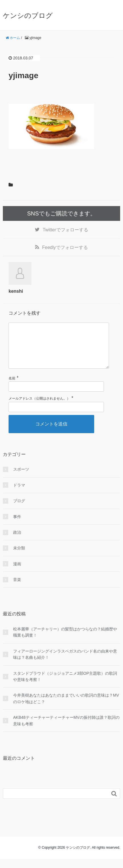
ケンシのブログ (28, 15)
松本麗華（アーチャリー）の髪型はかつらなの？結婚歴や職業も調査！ (65, 641)
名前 (12, 387)
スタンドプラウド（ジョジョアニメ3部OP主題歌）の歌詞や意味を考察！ (65, 686)
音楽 (17, 589)
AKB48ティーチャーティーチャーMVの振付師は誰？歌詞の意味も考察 (66, 730)
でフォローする (65, 230)
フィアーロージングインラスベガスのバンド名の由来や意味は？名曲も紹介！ (65, 663)
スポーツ (21, 478)
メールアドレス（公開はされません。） (39, 408)
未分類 (19, 557)
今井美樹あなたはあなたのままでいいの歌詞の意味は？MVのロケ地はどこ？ (66, 707)
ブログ (19, 510)
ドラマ (19, 494)
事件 (17, 526)
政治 (17, 541)
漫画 (17, 573)
